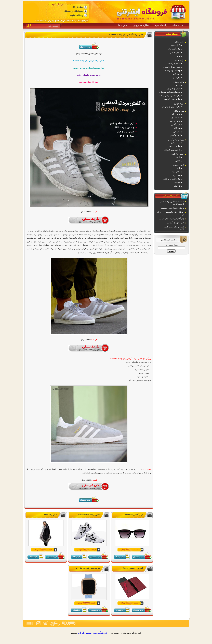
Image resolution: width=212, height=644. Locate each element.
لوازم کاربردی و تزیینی (171, 107)
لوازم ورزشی (175, 146)
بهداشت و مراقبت (173, 70)
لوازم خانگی (179, 42)
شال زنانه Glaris (50, 515)
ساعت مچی (175, 118)
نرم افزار (177, 175)
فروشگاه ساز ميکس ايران (93, 633)
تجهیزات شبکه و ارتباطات (170, 92)
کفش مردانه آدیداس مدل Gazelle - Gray (126, 35)
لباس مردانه (175, 121)
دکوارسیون (176, 45)
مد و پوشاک (179, 111)
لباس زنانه (176, 114)
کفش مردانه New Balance (89, 515)
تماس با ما (123, 25)
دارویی (178, 157)
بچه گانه (177, 128)
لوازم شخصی (178, 60)
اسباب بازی (176, 143)
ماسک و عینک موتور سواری (173, 208)
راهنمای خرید (161, 25)
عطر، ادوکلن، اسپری (172, 67)
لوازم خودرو (179, 104)
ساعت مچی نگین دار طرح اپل (87, 568)
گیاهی (178, 161)
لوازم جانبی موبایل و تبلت (170, 96)
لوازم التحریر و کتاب (172, 179)
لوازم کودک (176, 78)
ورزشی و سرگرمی (176, 140)
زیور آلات (177, 74)
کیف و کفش (175, 135)
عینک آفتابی (175, 125)
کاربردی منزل (175, 52)
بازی (179, 168)
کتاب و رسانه (179, 165)
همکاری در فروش (141, 25)
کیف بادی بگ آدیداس (176, 223)
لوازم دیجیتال (179, 82)
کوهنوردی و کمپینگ (172, 150)
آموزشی (177, 182)
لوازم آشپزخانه (174, 49)
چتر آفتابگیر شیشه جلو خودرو (172, 219)
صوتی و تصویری (174, 88)
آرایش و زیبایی (174, 63)
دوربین (178, 85)
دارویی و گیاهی (178, 154)
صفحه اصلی (178, 25)
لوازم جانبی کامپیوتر (172, 99)
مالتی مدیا (176, 172)
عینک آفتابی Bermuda (134, 515)
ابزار (179, 56)
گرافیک (177, 186)
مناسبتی (177, 132)
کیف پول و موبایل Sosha (133, 568)
